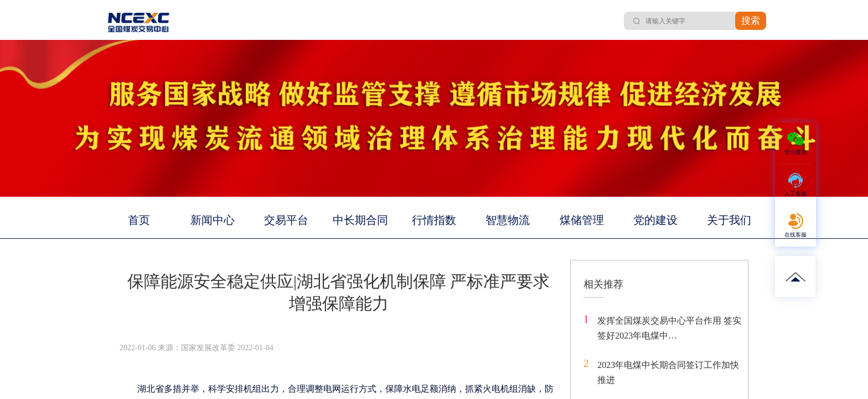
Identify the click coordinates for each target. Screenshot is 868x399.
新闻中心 (213, 220)
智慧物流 (508, 220)
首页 (139, 220)
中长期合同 (360, 220)
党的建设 (655, 220)
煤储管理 (582, 220)
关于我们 (729, 220)
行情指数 (434, 220)
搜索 (751, 21)
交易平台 (286, 220)
